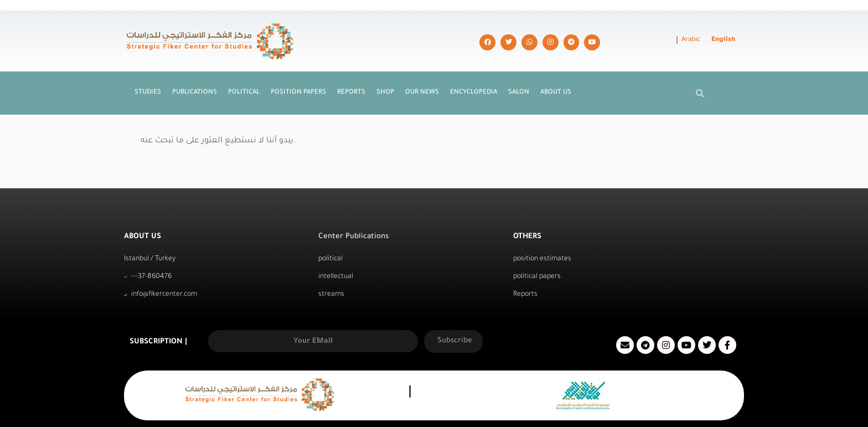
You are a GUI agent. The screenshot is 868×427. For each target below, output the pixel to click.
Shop (385, 72)
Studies (148, 72)
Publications (195, 72)
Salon (519, 72)
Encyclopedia (474, 72)
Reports (351, 72)
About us (556, 72)
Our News (422, 72)
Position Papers (298, 72)
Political (244, 72)
